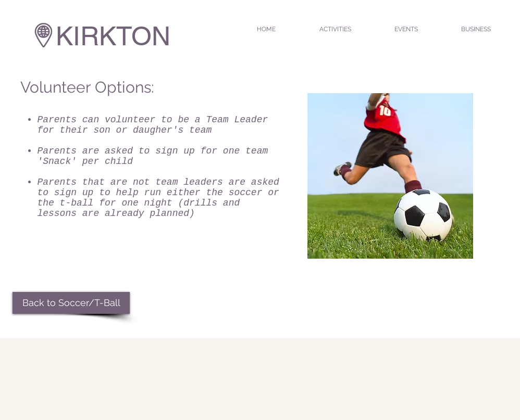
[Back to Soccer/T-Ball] (71, 303)
